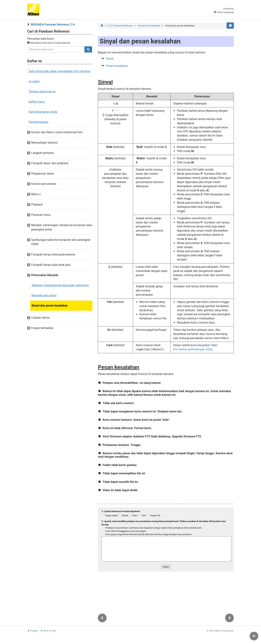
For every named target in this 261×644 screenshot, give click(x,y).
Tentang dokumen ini (42, 92)
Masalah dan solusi (44, 295)
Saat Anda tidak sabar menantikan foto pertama (60, 71)
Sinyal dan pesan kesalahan (50, 306)
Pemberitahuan (38, 122)
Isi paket (34, 81)
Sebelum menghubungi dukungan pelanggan (60, 285)
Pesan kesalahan (117, 66)
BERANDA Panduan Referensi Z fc (53, 25)
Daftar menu (37, 102)
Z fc (120, 26)
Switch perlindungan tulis (195, 349)
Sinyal (110, 59)
